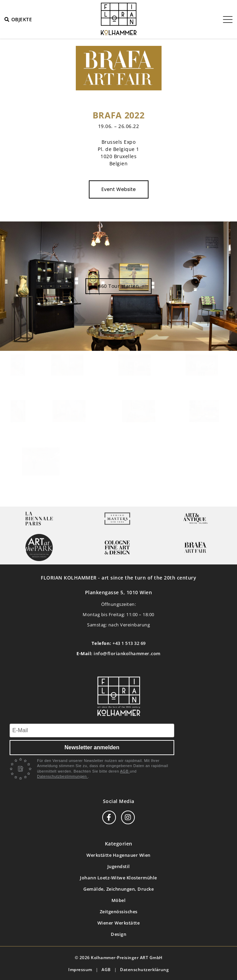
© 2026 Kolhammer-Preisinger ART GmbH (119, 958)
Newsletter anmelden (92, 747)
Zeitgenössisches (119, 912)
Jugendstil (119, 866)
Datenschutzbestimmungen (62, 776)
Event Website (119, 189)
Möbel (119, 900)
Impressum (80, 970)
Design (118, 934)
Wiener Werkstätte (119, 923)
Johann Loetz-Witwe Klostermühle (118, 878)
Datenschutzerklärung (144, 970)
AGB (125, 771)
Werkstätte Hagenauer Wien (118, 855)
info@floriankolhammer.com (127, 653)
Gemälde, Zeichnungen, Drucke (118, 889)
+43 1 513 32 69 (129, 643)
